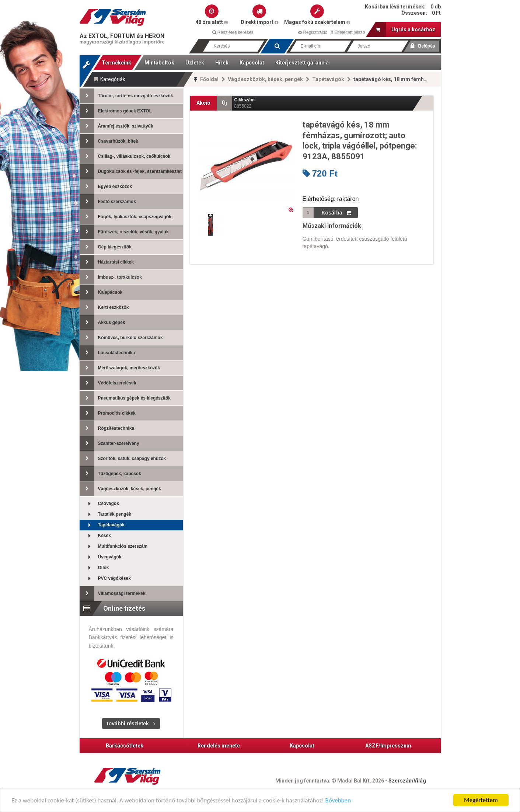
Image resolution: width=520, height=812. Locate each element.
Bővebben (338, 801)
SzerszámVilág (407, 781)
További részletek (127, 724)
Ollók (94, 568)
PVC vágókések (105, 578)
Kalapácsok (101, 292)
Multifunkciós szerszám (114, 546)
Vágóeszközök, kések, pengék (265, 79)
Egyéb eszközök (106, 187)
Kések (95, 536)
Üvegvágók (101, 557)
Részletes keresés (233, 32)
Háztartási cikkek (107, 262)
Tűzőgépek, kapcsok (110, 474)
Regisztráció (313, 32)
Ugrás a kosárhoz (405, 29)
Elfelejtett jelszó (348, 32)
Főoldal (209, 79)
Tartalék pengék (105, 514)
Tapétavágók (328, 79)
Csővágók (99, 504)
